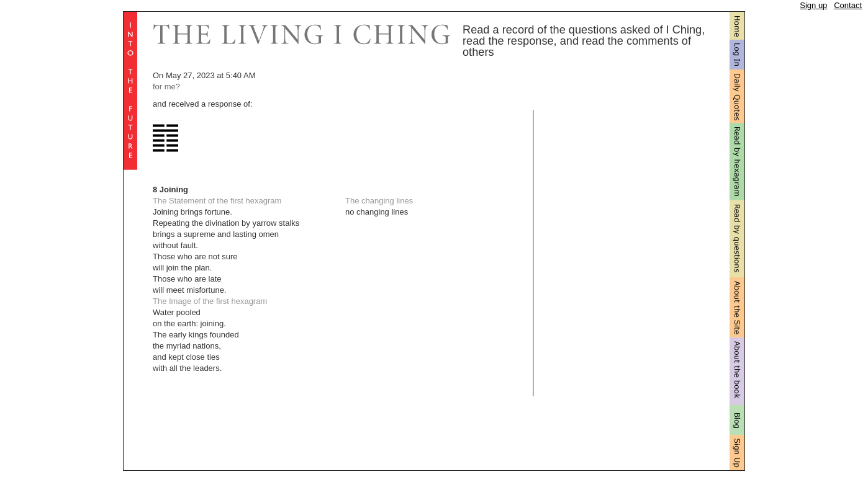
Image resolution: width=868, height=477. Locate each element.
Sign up (813, 5)
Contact (848, 5)
